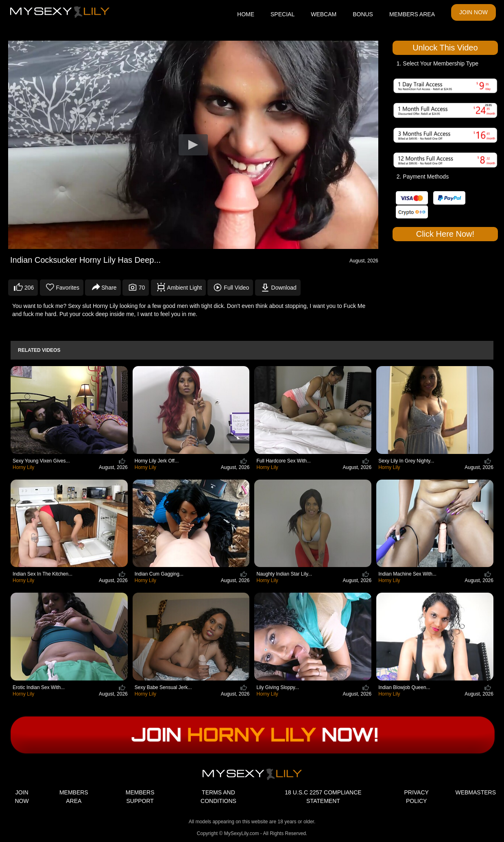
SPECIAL (283, 14)
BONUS (363, 14)
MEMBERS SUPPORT (140, 797)
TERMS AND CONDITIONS (218, 797)
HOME (246, 14)
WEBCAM (324, 14)
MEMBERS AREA (412, 14)
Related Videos (39, 350)
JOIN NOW (473, 12)
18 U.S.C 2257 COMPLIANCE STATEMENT (323, 797)
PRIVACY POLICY (416, 797)
